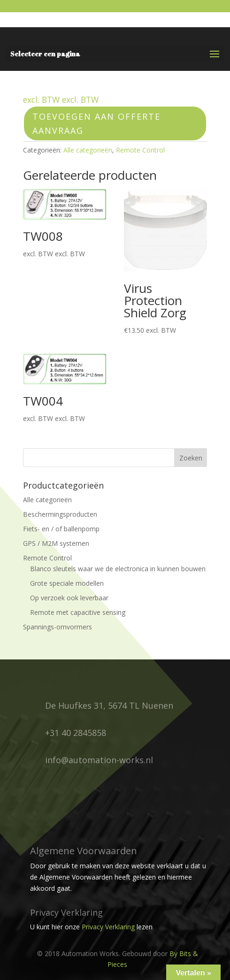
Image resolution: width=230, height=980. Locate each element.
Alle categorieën (88, 150)
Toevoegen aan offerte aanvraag (96, 124)
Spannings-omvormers (57, 627)
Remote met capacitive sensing (78, 612)
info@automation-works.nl (99, 760)
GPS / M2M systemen (56, 543)
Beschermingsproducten (60, 514)
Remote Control (140, 150)
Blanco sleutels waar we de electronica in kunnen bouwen (118, 569)
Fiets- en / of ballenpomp (61, 529)
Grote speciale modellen (67, 583)
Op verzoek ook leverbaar (69, 598)
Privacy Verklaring (108, 927)
